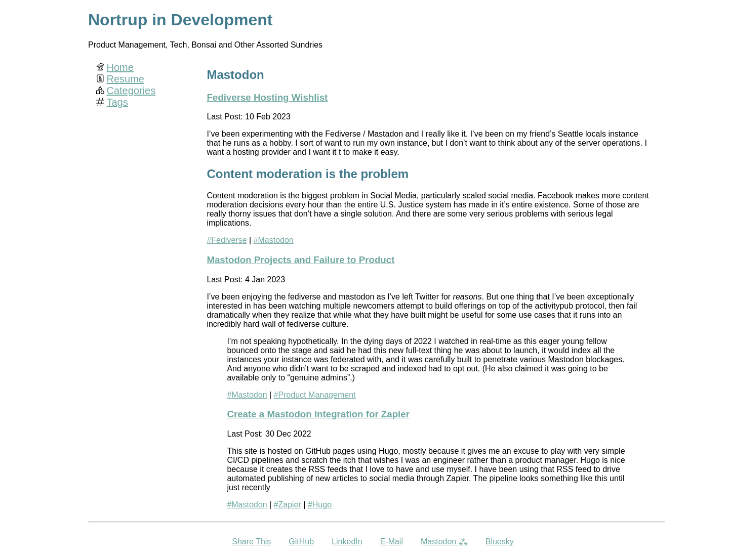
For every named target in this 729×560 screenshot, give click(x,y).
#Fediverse (227, 240)
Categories (131, 91)
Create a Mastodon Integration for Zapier (318, 414)
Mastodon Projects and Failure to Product (300, 260)
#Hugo (320, 505)
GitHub (301, 542)
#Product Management (315, 395)
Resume (125, 79)
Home (120, 67)
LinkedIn (347, 542)
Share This (251, 542)
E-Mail (392, 542)
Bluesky (500, 542)
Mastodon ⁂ (444, 542)
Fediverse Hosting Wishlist (267, 97)
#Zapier (288, 505)
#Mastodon (274, 240)
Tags (117, 102)
